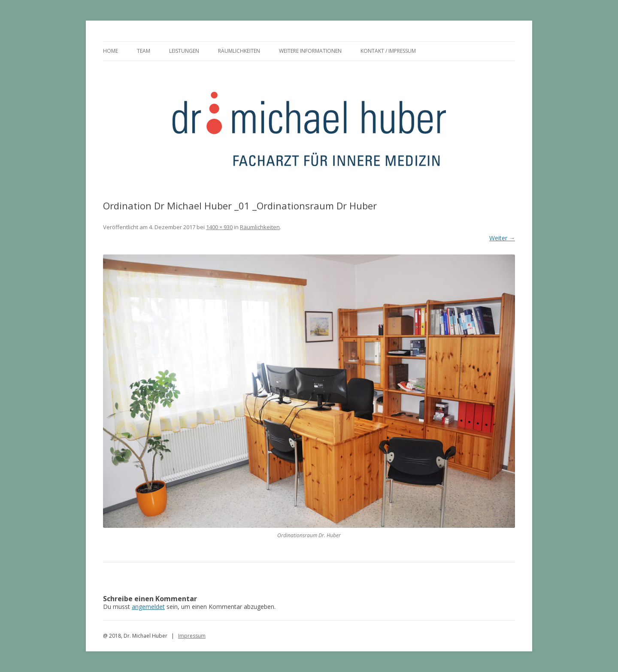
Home (111, 51)
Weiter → (502, 238)
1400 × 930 (219, 227)
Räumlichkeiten (239, 51)
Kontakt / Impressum (388, 51)
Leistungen (184, 51)
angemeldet (148, 607)
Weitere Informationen (310, 51)
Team (144, 51)
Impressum (192, 636)
